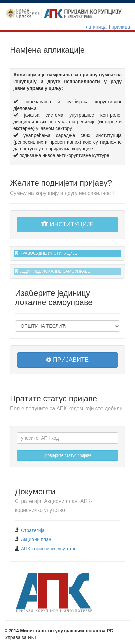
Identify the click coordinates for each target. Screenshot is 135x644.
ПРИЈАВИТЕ (67, 359)
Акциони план (36, 539)
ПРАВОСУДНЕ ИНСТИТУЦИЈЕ (46, 253)
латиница (96, 27)
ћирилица (119, 27)
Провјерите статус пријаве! (67, 455)
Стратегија (33, 530)
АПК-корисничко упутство (49, 549)
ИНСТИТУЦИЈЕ (68, 224)
